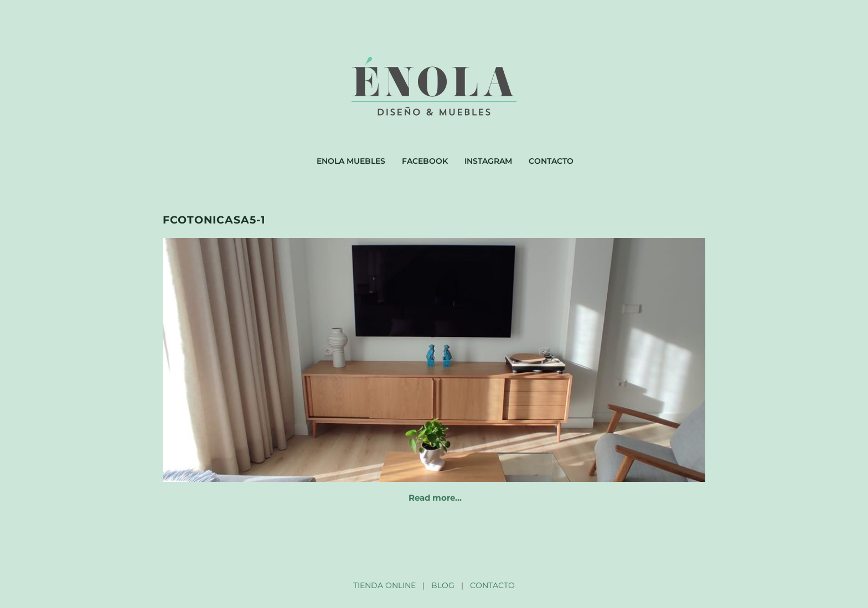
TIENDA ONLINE (384, 585)
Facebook (425, 161)
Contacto (551, 161)
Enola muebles (351, 161)
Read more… (435, 498)
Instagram (488, 161)
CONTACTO (492, 585)
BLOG (443, 585)
